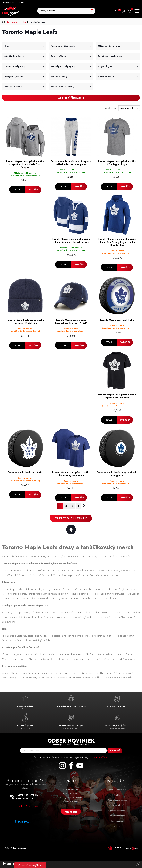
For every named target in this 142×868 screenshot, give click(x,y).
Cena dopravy (117, 821)
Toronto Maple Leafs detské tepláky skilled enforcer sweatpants (71, 163)
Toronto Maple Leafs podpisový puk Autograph (117, 474)
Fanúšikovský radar (117, 816)
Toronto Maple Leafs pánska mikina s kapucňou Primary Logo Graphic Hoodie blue (117, 242)
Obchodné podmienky (117, 790)
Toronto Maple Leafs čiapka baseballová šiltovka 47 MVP (71, 322)
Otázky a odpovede (117, 811)
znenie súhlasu (101, 757)
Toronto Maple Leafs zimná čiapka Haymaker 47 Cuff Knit (25, 322)
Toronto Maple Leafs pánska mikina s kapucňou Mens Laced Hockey (71, 241)
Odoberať (115, 750)
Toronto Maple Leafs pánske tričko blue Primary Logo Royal (71, 474)
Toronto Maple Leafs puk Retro (117, 320)
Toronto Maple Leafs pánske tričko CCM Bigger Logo (117, 163)
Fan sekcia (71, 812)
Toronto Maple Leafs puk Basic (25, 473)
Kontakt (117, 826)
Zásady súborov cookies (117, 800)
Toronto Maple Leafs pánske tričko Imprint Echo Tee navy (117, 396)
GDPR (117, 795)
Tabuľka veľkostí (117, 805)
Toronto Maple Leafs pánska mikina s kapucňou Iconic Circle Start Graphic (25, 164)
